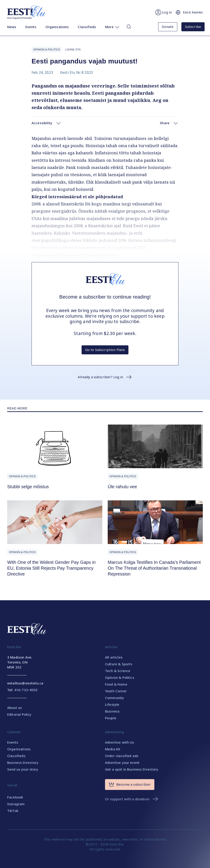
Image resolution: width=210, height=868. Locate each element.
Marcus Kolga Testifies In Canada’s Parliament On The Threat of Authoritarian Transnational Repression (154, 568)
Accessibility (46, 123)
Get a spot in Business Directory (132, 769)
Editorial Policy (19, 714)
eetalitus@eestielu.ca (25, 683)
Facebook (15, 797)
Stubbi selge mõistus (28, 487)
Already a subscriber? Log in (105, 377)
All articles (114, 657)
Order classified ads (122, 756)
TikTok (13, 811)
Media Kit (113, 749)
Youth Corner (116, 691)
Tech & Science (118, 671)
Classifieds (87, 27)
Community (114, 698)
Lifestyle (112, 704)
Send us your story (23, 769)
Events (31, 27)
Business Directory (23, 762)
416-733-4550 (26, 690)
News (12, 27)
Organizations (57, 27)
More (112, 27)
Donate (168, 27)
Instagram (16, 804)
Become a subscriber (130, 785)
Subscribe (193, 27)
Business (112, 711)
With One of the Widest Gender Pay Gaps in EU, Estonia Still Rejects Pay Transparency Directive (51, 568)
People (111, 718)
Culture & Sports (119, 664)
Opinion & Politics (47, 49)
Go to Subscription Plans (105, 350)
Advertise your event (122, 762)
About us (15, 708)
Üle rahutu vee (122, 487)
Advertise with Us (120, 742)
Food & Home (116, 684)
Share (169, 123)
